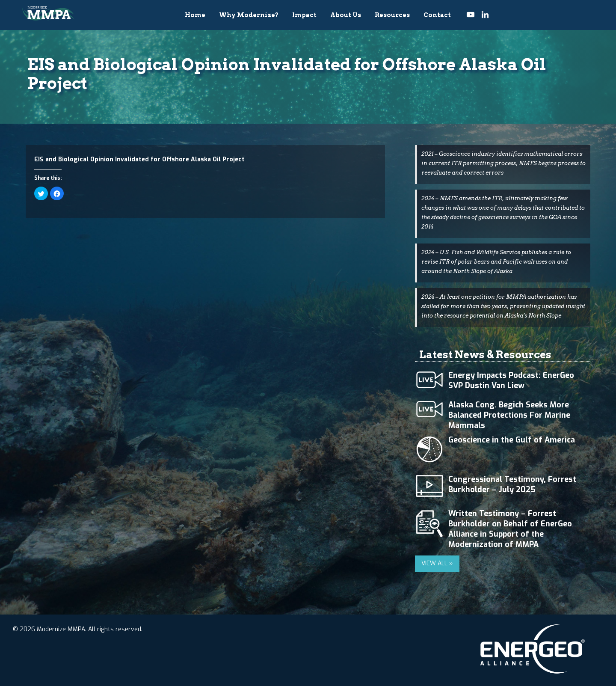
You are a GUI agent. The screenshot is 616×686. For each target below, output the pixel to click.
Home (195, 15)
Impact (304, 15)
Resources (392, 15)
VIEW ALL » (437, 563)
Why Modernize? (249, 15)
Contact (437, 15)
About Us (346, 15)
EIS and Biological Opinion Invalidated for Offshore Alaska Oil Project (139, 159)
